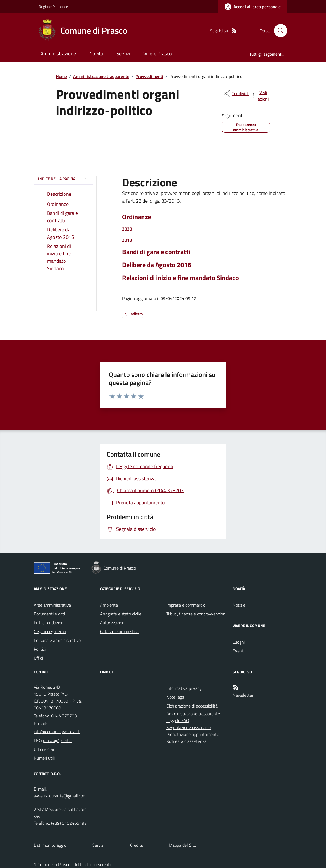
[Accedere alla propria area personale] (253, 7)
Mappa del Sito (182, 845)
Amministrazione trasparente (101, 76)
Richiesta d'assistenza (186, 741)
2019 (127, 240)
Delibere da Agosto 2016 (157, 265)
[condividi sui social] (236, 93)
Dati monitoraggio (50, 845)
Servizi (123, 54)
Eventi (239, 651)
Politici (40, 649)
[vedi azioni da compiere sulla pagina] (260, 96)
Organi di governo (50, 631)
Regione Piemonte (53, 6)
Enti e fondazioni (49, 623)
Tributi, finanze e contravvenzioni (196, 618)
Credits (136, 845)
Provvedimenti (149, 76)
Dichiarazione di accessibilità (192, 706)
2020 (127, 229)
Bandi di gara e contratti (156, 252)
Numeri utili (44, 758)
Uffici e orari (44, 749)
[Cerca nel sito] (278, 31)
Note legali (176, 697)
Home (61, 76)
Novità (96, 54)
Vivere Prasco (158, 54)
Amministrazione (58, 54)
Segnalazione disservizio (188, 727)
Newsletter (243, 695)
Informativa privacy (184, 688)
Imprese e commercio (186, 605)
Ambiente (109, 605)
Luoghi (239, 642)
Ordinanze (137, 217)
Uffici (38, 658)
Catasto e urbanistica (119, 631)
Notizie (239, 605)
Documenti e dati (49, 614)
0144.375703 (64, 716)
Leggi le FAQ (178, 720)
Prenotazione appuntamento (193, 734)
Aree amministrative (52, 605)
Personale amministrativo (57, 640)
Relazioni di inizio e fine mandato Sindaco (181, 278)
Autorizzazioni (113, 623)
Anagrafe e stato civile (121, 614)
